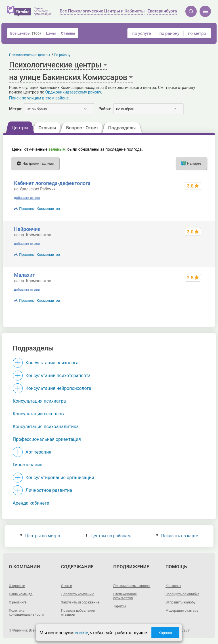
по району (169, 33)
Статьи (67, 586)
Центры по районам (108, 536)
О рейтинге (18, 602)
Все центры (26, 33)
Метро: (16, 109)
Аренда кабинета (31, 503)
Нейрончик (27, 229)
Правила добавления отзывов (78, 613)
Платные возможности (132, 586)
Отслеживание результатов (125, 596)
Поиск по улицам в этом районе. (39, 98)
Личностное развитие (49, 490)
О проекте (17, 586)
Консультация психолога (52, 363)
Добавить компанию (78, 594)
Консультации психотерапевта (58, 376)
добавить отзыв (27, 198)
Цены (51, 33)
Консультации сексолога (39, 414)
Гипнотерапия (28, 465)
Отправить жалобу (180, 602)
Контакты (173, 586)
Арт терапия (38, 452)
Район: (105, 109)
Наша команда (21, 594)
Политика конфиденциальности (26, 613)
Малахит (24, 275)
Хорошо (165, 633)
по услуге (142, 33)
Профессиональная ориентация (47, 439)
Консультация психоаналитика (46, 427)
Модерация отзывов (182, 611)
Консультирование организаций (60, 478)
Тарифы (120, 606)
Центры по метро (40, 536)
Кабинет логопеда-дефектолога (52, 183)
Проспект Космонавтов (39, 209)
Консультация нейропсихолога (58, 388)
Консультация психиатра (39, 401)
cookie (81, 633)
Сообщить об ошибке (182, 594)
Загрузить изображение (80, 602)
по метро (197, 33)
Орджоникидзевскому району (73, 92)
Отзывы (68, 33)
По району (62, 55)
